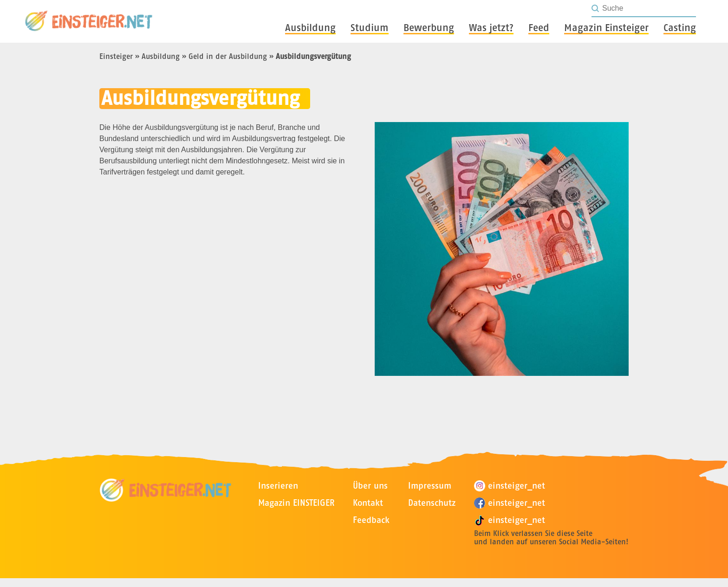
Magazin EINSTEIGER (296, 503)
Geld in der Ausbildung (228, 56)
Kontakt (368, 503)
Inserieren (278, 486)
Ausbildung (161, 56)
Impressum (430, 486)
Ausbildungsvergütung (313, 56)
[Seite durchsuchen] (649, 8)
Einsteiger (116, 56)
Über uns (370, 486)
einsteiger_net (510, 486)
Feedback (371, 520)
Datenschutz (432, 503)
